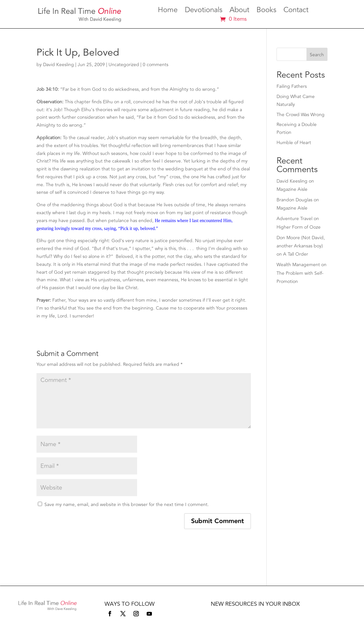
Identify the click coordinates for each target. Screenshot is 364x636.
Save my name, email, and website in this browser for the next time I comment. (127, 505)
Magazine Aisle (292, 189)
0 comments (156, 65)
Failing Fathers (292, 86)
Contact (296, 11)
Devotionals (204, 11)
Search (317, 55)
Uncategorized (124, 65)
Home (168, 11)
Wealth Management (298, 265)
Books (266, 11)
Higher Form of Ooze (299, 227)
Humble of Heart (294, 143)
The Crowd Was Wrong (301, 115)
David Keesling (59, 65)
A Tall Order (296, 254)
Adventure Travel (294, 219)
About (239, 11)
